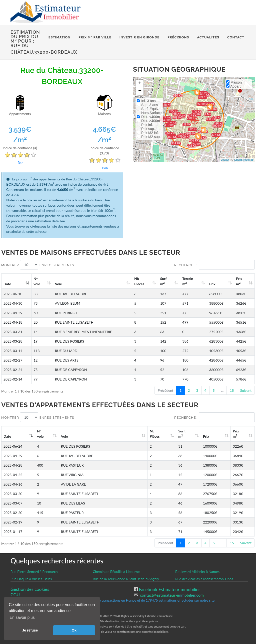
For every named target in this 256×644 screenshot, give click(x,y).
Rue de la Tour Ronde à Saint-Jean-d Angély (126, 579)
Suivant (246, 390)
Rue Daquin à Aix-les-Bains (31, 579)
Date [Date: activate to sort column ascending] (7, 284)
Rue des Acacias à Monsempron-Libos (204, 579)
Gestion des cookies (30, 589)
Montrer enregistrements (38, 265)
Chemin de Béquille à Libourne (116, 572)
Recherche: (214, 265)
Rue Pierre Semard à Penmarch (34, 572)
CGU (15, 595)
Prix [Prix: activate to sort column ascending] (212, 284)
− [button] (140, 91)
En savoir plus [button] (22, 617)
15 (232, 390)
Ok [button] (74, 630)
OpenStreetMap (244, 160)
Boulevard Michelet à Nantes (197, 572)
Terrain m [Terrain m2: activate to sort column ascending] (188, 281)
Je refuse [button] (30, 630)
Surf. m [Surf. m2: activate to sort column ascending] (164, 281)
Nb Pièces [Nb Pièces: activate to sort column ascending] (139, 281)
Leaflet (225, 160)
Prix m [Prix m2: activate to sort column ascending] (239, 281)
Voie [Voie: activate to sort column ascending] (58, 284)
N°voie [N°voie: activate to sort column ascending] (37, 281)
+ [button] (140, 84)
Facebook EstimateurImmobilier (169, 589)
